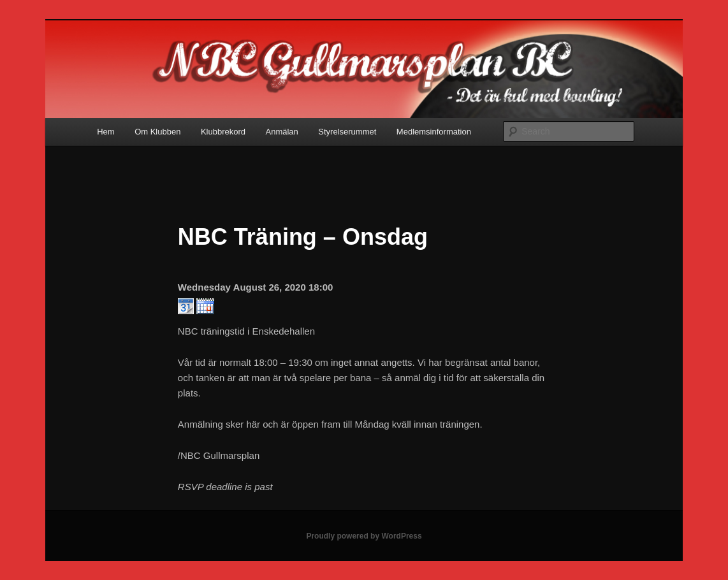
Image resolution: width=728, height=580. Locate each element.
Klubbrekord (223, 132)
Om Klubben (157, 132)
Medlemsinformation (434, 132)
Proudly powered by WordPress (364, 536)
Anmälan (282, 132)
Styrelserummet (347, 132)
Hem (106, 132)
